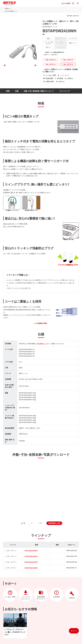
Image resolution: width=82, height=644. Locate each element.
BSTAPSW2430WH (31, 556)
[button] (54, 523)
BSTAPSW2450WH (31, 550)
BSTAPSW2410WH (31, 568)
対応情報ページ (42, 344)
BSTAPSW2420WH (31, 562)
